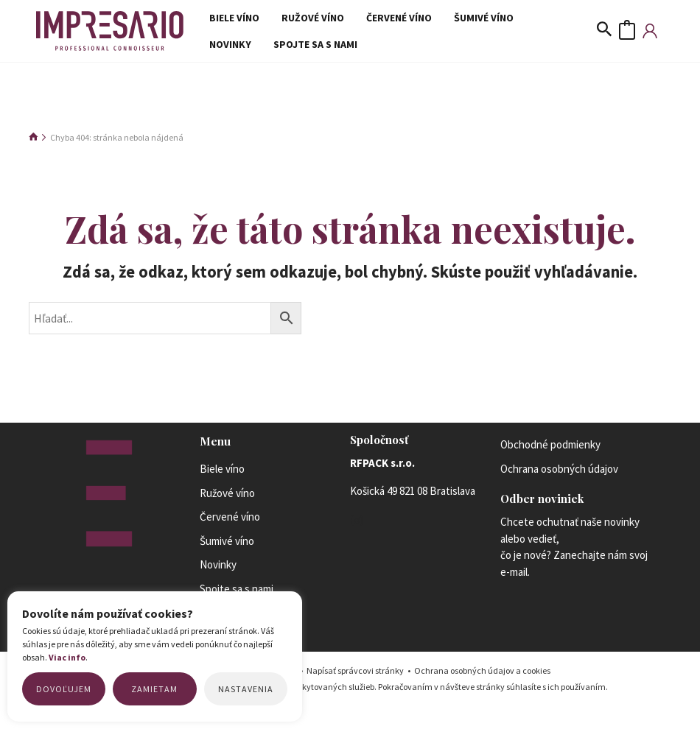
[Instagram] (357, 534)
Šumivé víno (458, 18)
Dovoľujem (64, 689)
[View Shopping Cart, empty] (627, 37)
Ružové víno (302, 18)
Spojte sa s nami (248, 56)
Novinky (524, 18)
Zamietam (154, 689)
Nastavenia (246, 689)
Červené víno (381, 18)
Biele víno (231, 18)
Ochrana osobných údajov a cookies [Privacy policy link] (482, 684)
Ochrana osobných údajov (559, 481)
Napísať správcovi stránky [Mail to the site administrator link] (355, 684)
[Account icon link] (650, 38)
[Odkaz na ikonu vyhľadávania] (605, 38)
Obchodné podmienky (550, 458)
